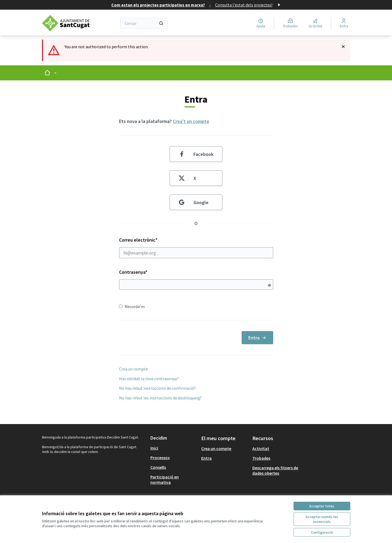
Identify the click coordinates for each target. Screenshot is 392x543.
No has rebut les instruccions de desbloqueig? (160, 398)
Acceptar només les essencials (322, 519)
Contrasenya (133, 272)
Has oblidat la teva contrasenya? (149, 379)
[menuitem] (174, 448)
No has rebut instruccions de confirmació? (157, 388)
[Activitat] (315, 23)
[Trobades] (290, 23)
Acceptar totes (322, 506)
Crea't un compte (191, 121)
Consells (158, 467)
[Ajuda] (261, 23)
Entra (257, 338)
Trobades (261, 458)
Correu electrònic (196, 248)
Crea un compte (134, 369)
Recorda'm (132, 306)
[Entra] (344, 23)
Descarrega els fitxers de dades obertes (275, 470)
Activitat (261, 448)
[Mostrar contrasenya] (269, 285)
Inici (154, 448)
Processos (160, 458)
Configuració (322, 532)
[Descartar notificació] (343, 47)
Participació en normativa (165, 480)
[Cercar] (144, 23)
